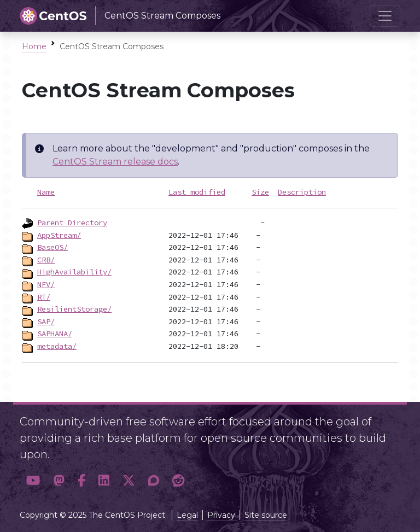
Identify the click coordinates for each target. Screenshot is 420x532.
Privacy (221, 515)
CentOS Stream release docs (115, 162)
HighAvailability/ (74, 272)
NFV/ (46, 284)
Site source (266, 515)
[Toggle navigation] (385, 16)
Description (302, 192)
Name (46, 192)
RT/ (44, 297)
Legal (187, 515)
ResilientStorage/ (74, 309)
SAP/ (46, 321)
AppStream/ (59, 235)
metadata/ (57, 346)
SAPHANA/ (55, 334)
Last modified (197, 192)
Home (34, 46)
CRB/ (46, 260)
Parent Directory (72, 223)
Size (260, 192)
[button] (33, 481)
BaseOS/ (52, 247)
